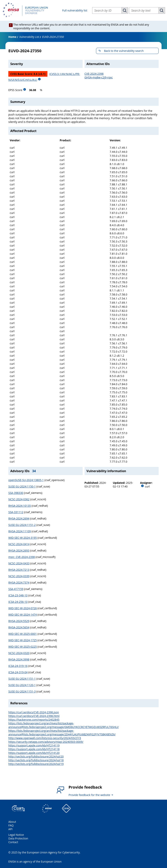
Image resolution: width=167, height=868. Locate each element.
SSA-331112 (16, 512)
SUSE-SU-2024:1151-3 (22, 691)
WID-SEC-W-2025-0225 (23, 647)
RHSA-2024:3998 (19, 659)
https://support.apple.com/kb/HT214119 (34, 745)
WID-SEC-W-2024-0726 (23, 608)
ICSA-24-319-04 (18, 672)
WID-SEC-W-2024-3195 (23, 538)
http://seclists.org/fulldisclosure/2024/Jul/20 (36, 756)
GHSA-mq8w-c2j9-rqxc (99, 77)
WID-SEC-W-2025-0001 (23, 634)
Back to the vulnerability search (124, 51)
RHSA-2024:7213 (19, 570)
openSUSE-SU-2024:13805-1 (26, 480)
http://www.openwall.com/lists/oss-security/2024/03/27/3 (45, 738)
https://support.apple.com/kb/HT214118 (34, 749)
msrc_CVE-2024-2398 (22, 557)
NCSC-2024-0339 (19, 576)
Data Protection (18, 838)
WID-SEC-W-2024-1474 (23, 615)
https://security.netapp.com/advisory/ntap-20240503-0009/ (46, 742)
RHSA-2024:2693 (19, 550)
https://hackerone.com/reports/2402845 (34, 720)
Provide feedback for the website (89, 795)
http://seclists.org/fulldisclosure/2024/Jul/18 (36, 760)
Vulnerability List (29, 37)
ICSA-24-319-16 (18, 666)
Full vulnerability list (75, 10)
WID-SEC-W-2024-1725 (23, 640)
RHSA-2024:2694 (19, 518)
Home (12, 37)
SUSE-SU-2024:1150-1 (22, 486)
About (12, 822)
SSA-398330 (16, 493)
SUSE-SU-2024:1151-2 (22, 525)
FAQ (11, 825)
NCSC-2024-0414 (19, 544)
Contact (13, 842)
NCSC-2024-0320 (19, 653)
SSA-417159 (16, 589)
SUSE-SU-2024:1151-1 (22, 679)
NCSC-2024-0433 (19, 563)
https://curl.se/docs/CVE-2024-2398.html (34, 716)
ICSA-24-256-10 (18, 602)
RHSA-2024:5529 (19, 621)
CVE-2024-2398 (94, 74)
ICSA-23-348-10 (18, 595)
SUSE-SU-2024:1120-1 (22, 685)
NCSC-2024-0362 (19, 499)
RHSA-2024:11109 (20, 531)
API (10, 829)
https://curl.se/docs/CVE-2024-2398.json (34, 712)
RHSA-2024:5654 (19, 627)
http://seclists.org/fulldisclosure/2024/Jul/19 (36, 764)
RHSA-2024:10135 (20, 506)
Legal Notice (16, 835)
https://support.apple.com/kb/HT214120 (34, 753)
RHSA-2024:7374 (19, 583)
